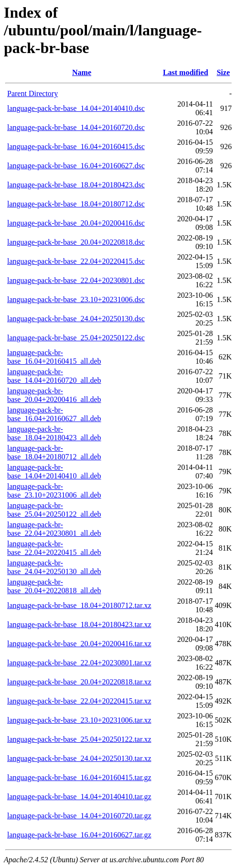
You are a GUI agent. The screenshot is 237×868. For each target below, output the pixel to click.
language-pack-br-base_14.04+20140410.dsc (76, 108)
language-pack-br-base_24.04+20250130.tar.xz (79, 758)
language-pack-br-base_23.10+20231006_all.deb (54, 491)
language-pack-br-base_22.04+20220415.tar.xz (79, 701)
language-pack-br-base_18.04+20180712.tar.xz (79, 605)
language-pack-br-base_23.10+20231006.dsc (76, 299)
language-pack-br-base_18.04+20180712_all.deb (54, 452)
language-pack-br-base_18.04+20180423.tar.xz (79, 624)
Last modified (186, 72)
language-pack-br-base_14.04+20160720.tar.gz (79, 816)
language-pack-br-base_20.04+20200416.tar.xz (79, 644)
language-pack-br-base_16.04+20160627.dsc (76, 166)
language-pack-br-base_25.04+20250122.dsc (76, 338)
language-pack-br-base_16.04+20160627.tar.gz (79, 835)
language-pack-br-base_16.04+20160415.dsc (76, 146)
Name (82, 72)
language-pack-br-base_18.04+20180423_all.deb (54, 433)
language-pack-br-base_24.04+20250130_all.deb (54, 567)
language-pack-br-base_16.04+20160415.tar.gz (79, 777)
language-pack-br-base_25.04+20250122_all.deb (54, 510)
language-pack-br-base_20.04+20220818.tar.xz (79, 682)
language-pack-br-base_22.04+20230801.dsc (76, 280)
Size (223, 72)
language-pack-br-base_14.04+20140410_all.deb (54, 472)
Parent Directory (32, 93)
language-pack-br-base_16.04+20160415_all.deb (54, 357)
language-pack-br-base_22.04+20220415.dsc (76, 261)
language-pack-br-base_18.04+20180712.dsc (76, 204)
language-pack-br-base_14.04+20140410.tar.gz (79, 797)
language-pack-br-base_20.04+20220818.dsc (76, 242)
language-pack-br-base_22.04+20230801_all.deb (54, 529)
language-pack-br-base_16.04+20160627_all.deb (54, 414)
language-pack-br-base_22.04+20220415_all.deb (54, 548)
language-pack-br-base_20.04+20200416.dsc (76, 223)
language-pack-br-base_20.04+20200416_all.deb (54, 395)
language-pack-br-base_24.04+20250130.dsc (76, 319)
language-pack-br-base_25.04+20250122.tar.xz (79, 739)
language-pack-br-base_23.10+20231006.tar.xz (79, 720)
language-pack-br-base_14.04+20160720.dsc (76, 127)
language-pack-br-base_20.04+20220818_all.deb (54, 586)
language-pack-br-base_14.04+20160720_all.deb (54, 376)
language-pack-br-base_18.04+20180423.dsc (76, 185)
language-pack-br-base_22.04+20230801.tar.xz (79, 663)
